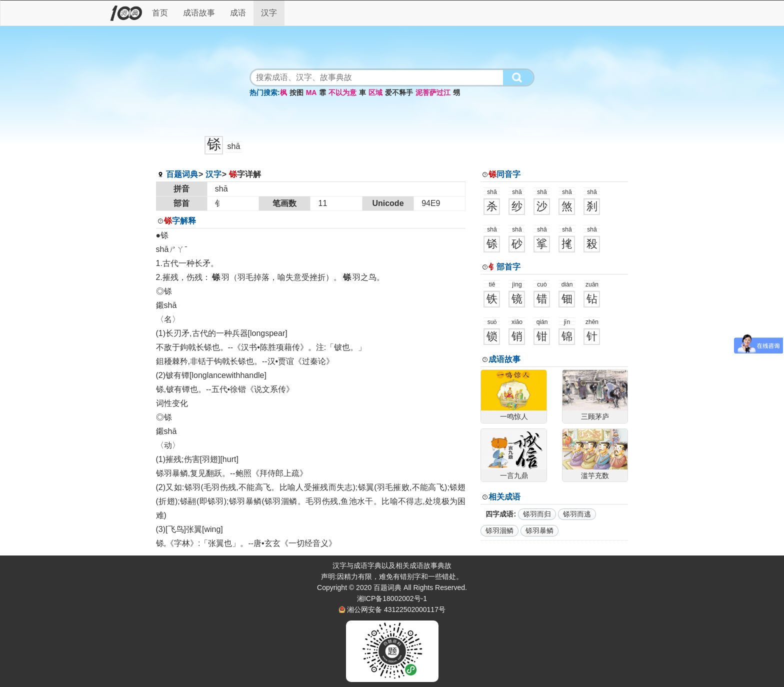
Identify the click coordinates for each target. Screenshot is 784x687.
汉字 (269, 13)
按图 (296, 92)
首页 (160, 13)
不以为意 (342, 92)
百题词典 (182, 174)
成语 (238, 13)
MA (311, 92)
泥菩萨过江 (433, 92)
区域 (375, 92)
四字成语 (499, 514)
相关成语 (504, 497)
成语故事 (199, 13)
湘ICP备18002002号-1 (392, 598)
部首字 (504, 267)
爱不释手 (399, 92)
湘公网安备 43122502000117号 (396, 609)
